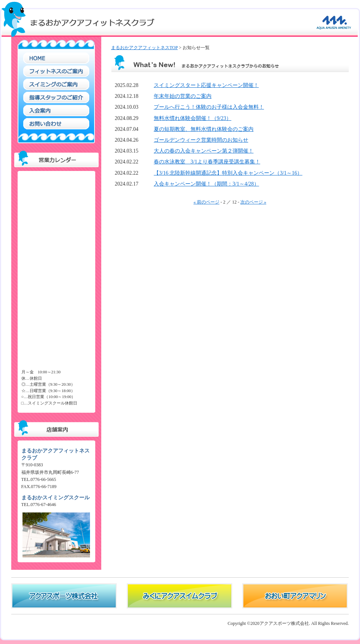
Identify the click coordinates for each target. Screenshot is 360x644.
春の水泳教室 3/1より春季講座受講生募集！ (207, 162)
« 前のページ (206, 202)
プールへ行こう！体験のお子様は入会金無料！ (209, 107)
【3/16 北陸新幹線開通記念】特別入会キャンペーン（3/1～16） (228, 173)
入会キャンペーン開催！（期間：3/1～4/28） (206, 184)
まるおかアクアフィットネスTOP (144, 48)
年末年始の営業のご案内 (183, 96)
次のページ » (253, 202)
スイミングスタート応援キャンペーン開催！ (206, 85)
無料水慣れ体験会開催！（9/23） (193, 118)
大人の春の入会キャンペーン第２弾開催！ (204, 151)
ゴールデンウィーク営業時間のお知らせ (201, 140)
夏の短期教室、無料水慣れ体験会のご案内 (204, 129)
